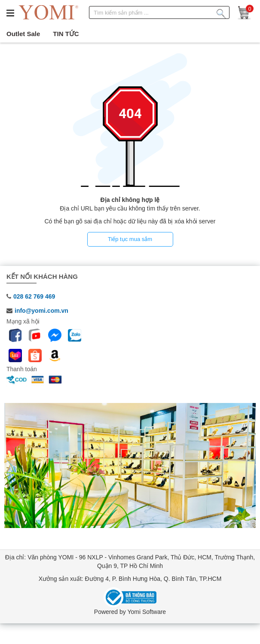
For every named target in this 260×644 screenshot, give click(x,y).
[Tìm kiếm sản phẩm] (221, 12)
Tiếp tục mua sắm (130, 239)
